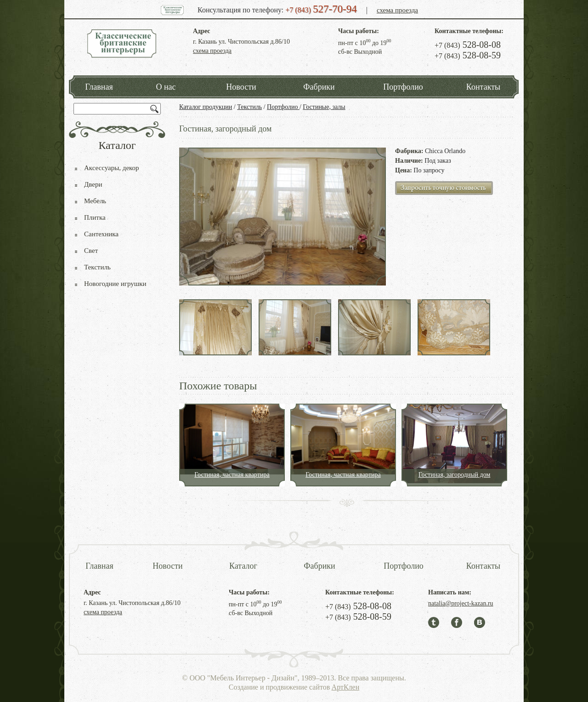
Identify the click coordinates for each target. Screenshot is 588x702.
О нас (166, 87)
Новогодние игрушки (115, 284)
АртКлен (346, 687)
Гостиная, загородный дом (455, 475)
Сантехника (101, 234)
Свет (91, 251)
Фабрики (319, 87)
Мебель (95, 201)
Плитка (95, 217)
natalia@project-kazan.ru (461, 603)
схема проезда (397, 10)
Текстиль (249, 107)
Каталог (243, 566)
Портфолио (403, 87)
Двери (93, 184)
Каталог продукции (206, 107)
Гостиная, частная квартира (232, 475)
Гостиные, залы (324, 107)
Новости (241, 87)
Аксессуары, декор (112, 168)
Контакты (483, 87)
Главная (99, 87)
